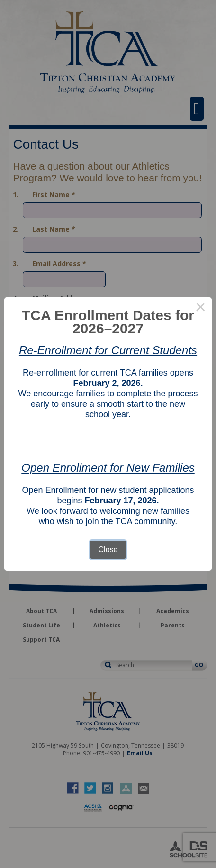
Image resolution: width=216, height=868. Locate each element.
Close (108, 550)
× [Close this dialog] (200, 309)
